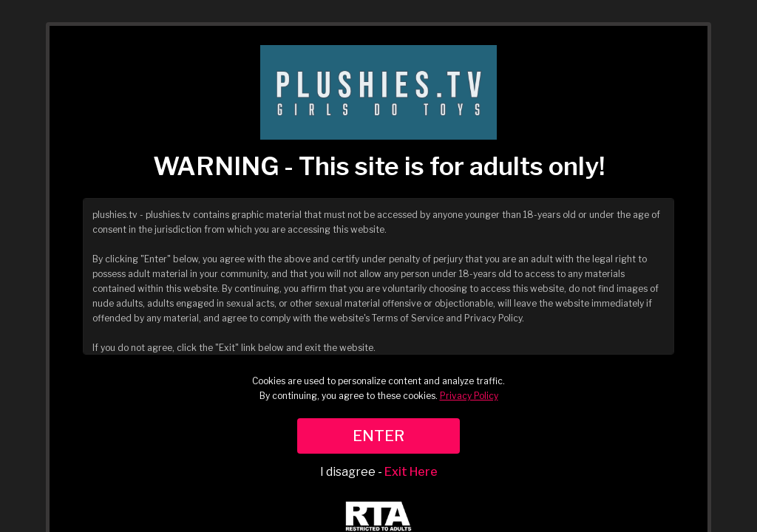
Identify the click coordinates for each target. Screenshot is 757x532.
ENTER (378, 436)
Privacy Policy (469, 396)
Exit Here (411, 472)
